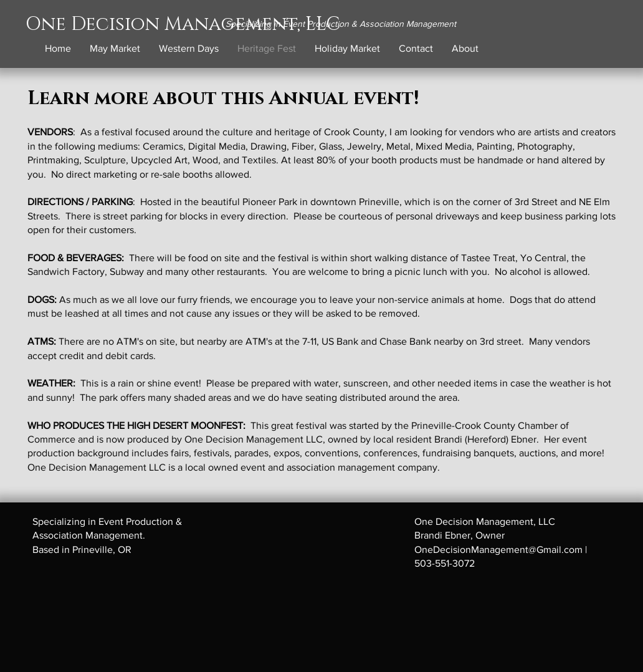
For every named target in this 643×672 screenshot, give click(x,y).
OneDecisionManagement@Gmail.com (498, 550)
